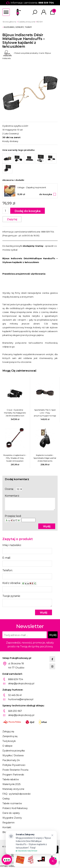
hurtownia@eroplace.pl (21, 699)
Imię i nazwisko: (12, 545)
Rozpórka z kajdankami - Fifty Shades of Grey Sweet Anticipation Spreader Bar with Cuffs (15, 458)
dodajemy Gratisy (33, 246)
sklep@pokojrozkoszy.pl (21, 683)
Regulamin (8, 823)
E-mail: (7, 558)
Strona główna (9, 22)
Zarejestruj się (10, 736)
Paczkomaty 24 (11, 760)
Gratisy (6, 799)
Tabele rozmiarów (12, 803)
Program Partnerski (13, 775)
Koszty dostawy (10, 141)
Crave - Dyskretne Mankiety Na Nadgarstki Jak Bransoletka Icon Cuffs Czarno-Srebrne (15, 413)
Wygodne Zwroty (12, 818)
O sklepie (7, 746)
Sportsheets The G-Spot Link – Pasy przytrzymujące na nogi (45, 413)
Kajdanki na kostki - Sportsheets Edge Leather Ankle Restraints (45, 458)
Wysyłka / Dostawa (13, 755)
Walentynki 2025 (11, 784)
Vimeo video (8, 866)
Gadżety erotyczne (27, 22)
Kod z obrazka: (20, 583)
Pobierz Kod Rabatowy (15, 808)
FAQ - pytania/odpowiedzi (16, 794)
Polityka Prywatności (14, 765)
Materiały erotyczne (13, 789)
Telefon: (8, 570)
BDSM (40, 22)
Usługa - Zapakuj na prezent (32, 187)
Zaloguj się (8, 731)
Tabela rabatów (11, 779)
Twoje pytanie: (11, 596)
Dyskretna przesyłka (14, 751)
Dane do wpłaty (11, 813)
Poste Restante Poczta (15, 770)
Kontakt (7, 827)
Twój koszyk (9, 741)
